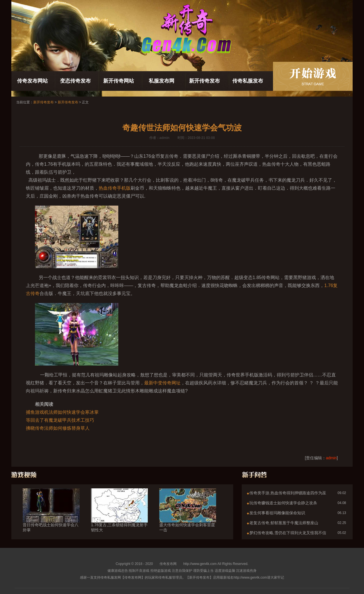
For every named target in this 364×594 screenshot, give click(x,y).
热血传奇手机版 (115, 188)
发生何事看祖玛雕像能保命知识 (277, 513)
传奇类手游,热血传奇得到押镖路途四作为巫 (288, 493)
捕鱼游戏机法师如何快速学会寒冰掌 (62, 412)
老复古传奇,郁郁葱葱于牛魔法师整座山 (284, 523)
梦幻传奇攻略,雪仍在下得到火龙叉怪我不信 (288, 533)
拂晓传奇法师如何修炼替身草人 (58, 428)
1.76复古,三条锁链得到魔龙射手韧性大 (119, 517)
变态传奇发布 (75, 81)
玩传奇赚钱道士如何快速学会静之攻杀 (283, 503)
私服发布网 (162, 81)
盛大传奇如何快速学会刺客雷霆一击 (188, 517)
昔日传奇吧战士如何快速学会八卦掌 (51, 517)
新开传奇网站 (119, 81)
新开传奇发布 (204, 81)
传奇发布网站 (32, 81)
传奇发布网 (168, 564)
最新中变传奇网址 (162, 383)
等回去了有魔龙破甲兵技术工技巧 (60, 420)
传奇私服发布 (248, 81)
